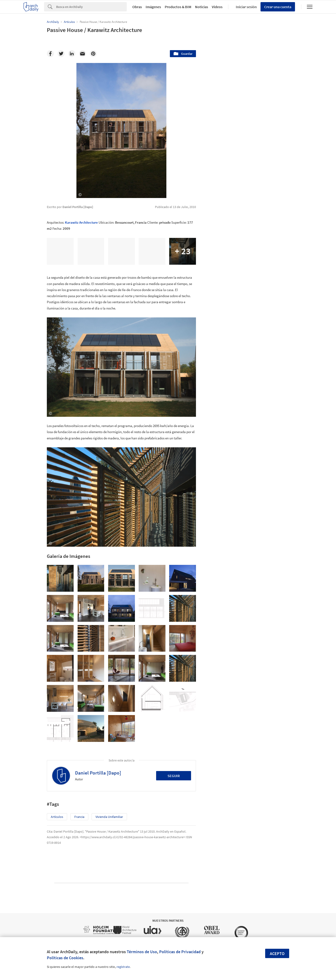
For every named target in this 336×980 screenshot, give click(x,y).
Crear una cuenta (278, 7)
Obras (137, 7)
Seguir (174, 776)
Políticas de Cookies (65, 958)
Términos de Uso (142, 952)
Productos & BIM (178, 7)
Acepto (277, 954)
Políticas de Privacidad (180, 952)
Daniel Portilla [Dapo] (98, 773)
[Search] (91, 7)
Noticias (202, 7)
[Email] (82, 54)
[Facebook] (50, 54)
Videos (217, 7)
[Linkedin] (72, 54)
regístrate (123, 967)
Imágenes (153, 7)
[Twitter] (61, 54)
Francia (79, 817)
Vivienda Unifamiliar (109, 817)
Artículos (57, 817)
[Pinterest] (93, 54)
